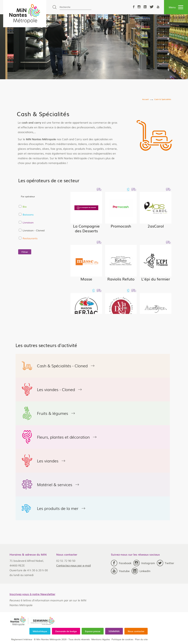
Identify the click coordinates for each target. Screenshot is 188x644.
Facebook (121, 563)
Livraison (65, 222)
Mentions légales (101, 639)
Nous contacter (136, 631)
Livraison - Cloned (71, 230)
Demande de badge (66, 631)
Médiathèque (40, 631)
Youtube (120, 571)
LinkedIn (141, 571)
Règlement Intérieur (22, 639)
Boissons (65, 214)
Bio (62, 206)
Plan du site (141, 639)
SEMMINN (114, 631)
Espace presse (93, 631)
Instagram (144, 563)
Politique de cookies (122, 639)
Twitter (166, 563)
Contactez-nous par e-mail (73, 565)
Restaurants (67, 238)
